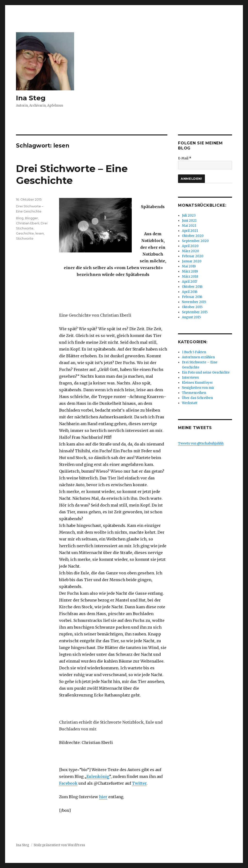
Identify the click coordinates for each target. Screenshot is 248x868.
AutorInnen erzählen (198, 357)
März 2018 (190, 277)
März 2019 (190, 271)
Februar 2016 (192, 297)
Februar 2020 (193, 256)
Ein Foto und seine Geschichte (206, 372)
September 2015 (195, 312)
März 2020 (190, 251)
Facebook (68, 783)
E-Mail (185, 158)
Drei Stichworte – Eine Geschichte (72, 174)
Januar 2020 (192, 261)
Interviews (190, 378)
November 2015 (194, 302)
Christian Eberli (28, 223)
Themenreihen (194, 393)
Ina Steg (31, 98)
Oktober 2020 (193, 236)
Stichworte (25, 238)
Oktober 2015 (192, 307)
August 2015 (191, 317)
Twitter (139, 783)
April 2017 (190, 282)
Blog (20, 218)
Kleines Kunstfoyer (197, 383)
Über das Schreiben (197, 398)
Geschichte (25, 233)
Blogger (31, 218)
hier (103, 797)
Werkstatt (190, 403)
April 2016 (190, 292)
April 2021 (190, 231)
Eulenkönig (98, 776)
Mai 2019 (189, 266)
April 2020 (190, 246)
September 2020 (195, 241)
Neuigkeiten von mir (198, 388)
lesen (40, 233)
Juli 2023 (189, 215)
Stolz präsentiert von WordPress (59, 845)
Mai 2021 (189, 226)
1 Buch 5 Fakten (194, 352)
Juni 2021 (189, 221)
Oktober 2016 (192, 287)
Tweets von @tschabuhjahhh (201, 443)
